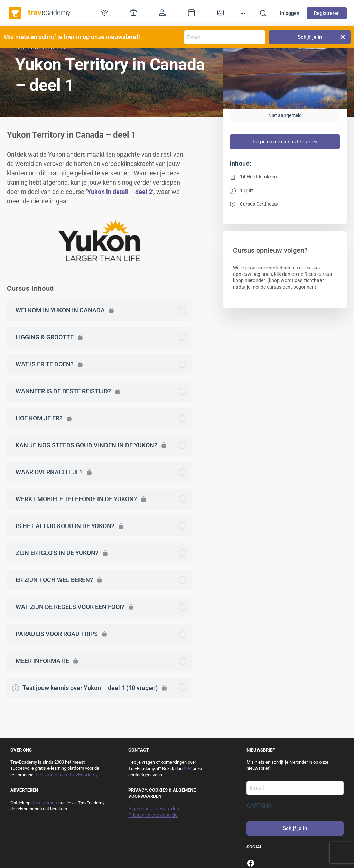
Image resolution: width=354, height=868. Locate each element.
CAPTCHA (259, 806)
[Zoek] (263, 13)
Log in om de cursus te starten (285, 142)
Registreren (327, 13)
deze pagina (44, 803)
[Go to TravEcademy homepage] (40, 12)
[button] (343, 37)
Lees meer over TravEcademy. (67, 775)
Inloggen (290, 13)
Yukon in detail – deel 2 (120, 192)
